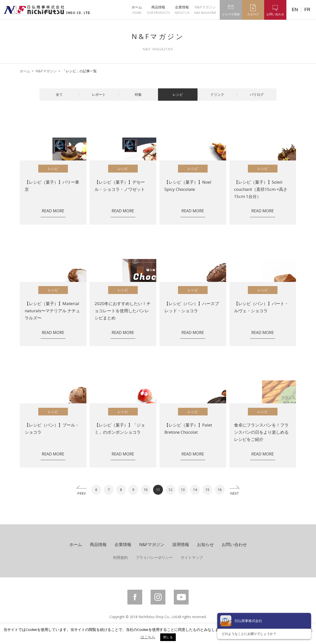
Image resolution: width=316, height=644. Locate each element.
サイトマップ (192, 557)
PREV (81, 493)
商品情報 (158, 10)
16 (220, 490)
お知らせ (205, 544)
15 (207, 490)
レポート (99, 94)
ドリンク (217, 94)
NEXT (235, 493)
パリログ (257, 94)
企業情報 (182, 10)
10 (146, 490)
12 (170, 490)
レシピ (178, 94)
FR (307, 10)
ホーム (137, 10)
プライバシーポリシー (154, 557)
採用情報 (181, 544)
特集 (138, 94)
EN (295, 10)
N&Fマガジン (205, 10)
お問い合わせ (234, 544)
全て (59, 94)
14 (195, 490)
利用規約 (120, 557)
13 (183, 490)
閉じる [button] (168, 637)
